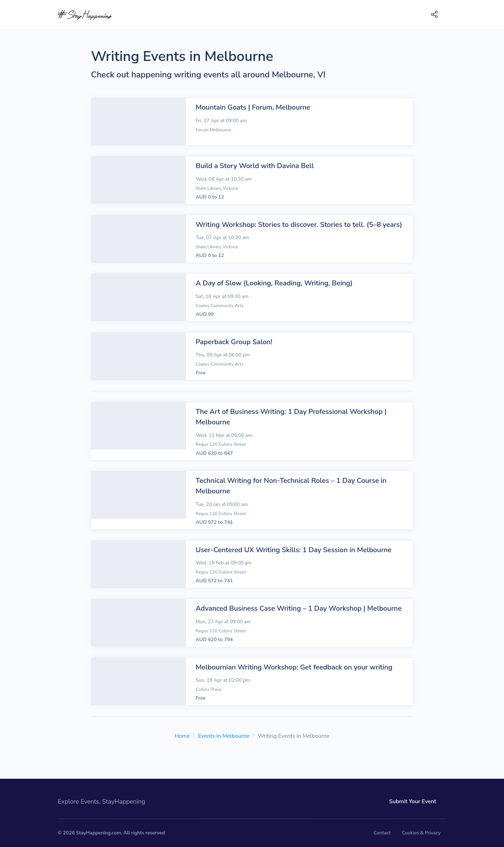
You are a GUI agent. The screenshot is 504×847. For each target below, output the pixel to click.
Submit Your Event (413, 801)
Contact (382, 833)
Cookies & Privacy (421, 833)
